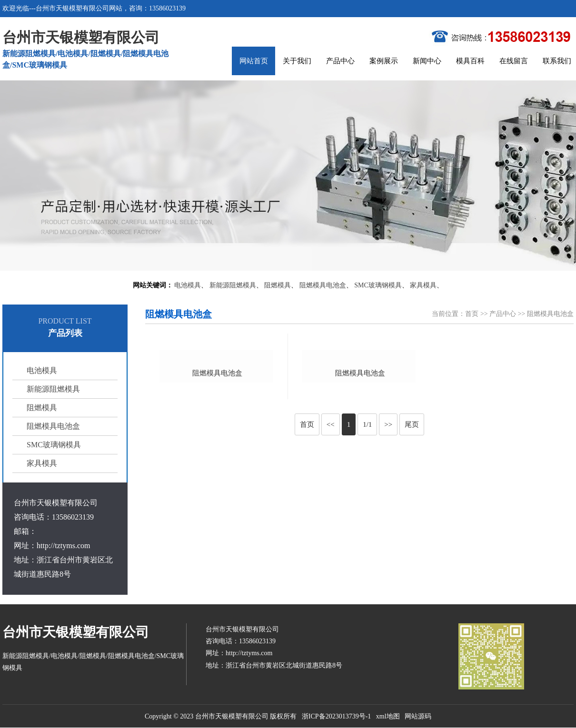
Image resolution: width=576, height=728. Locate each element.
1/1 (367, 501)
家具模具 (423, 285)
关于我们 (297, 61)
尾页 (412, 501)
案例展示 (384, 61)
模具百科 (470, 61)
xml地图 (388, 716)
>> (388, 501)
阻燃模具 (278, 285)
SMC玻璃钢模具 (378, 285)
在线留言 (514, 61)
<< (331, 501)
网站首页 (254, 61)
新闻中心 (427, 61)
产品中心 (340, 61)
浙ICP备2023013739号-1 (336, 716)
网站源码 (418, 716)
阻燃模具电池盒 (323, 285)
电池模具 (188, 285)
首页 (472, 314)
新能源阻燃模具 (233, 285)
